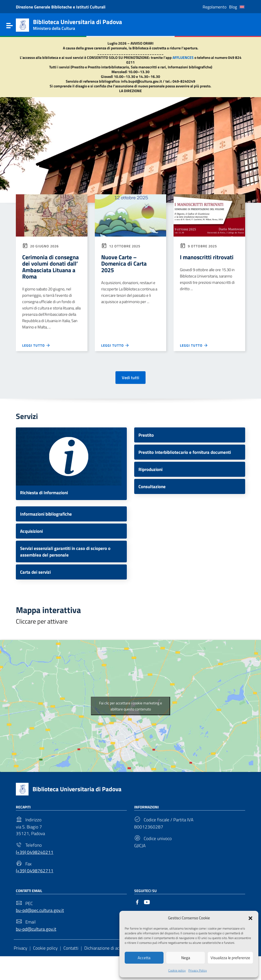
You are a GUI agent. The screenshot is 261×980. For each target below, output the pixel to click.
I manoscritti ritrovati (209, 257)
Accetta (144, 957)
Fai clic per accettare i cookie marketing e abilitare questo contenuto (130, 722)
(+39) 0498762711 (35, 891)
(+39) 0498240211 (35, 871)
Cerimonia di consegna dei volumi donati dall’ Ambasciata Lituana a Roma (51, 271)
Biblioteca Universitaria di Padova (80, 804)
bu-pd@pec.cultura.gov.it (41, 931)
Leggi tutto (37, 355)
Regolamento (215, 7)
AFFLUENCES (183, 57)
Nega (186, 957)
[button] (250, 917)
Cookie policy (177, 970)
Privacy (21, 971)
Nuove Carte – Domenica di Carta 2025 (126, 264)
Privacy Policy (198, 970)
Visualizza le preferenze (230, 957)
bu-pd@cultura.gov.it (37, 951)
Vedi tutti (130, 388)
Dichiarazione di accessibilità (115, 971)
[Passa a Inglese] (242, 7)
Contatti (73, 971)
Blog (233, 7)
